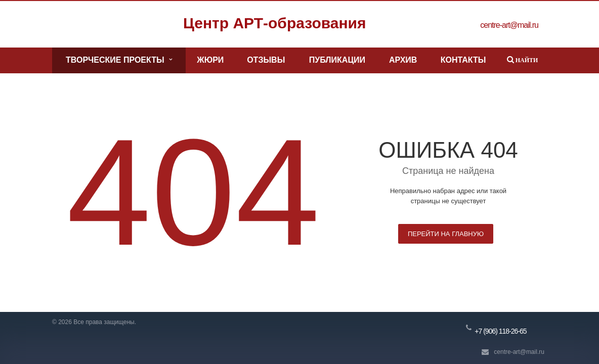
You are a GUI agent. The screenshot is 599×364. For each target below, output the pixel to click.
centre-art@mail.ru (519, 352)
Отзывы (266, 60)
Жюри (210, 60)
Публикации (337, 60)
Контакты (463, 60)
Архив (403, 60)
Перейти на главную (446, 234)
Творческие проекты (119, 60)
